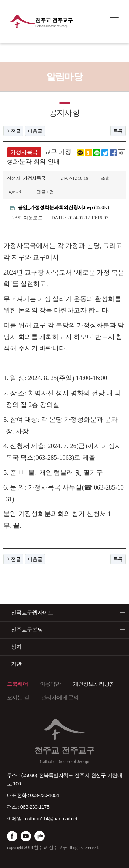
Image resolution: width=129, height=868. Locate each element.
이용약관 (50, 684)
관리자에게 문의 (60, 697)
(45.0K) (60, 208)
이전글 (13, 131)
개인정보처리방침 (94, 684)
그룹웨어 (17, 684)
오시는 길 (18, 697)
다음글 (35, 131)
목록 (118, 131)
